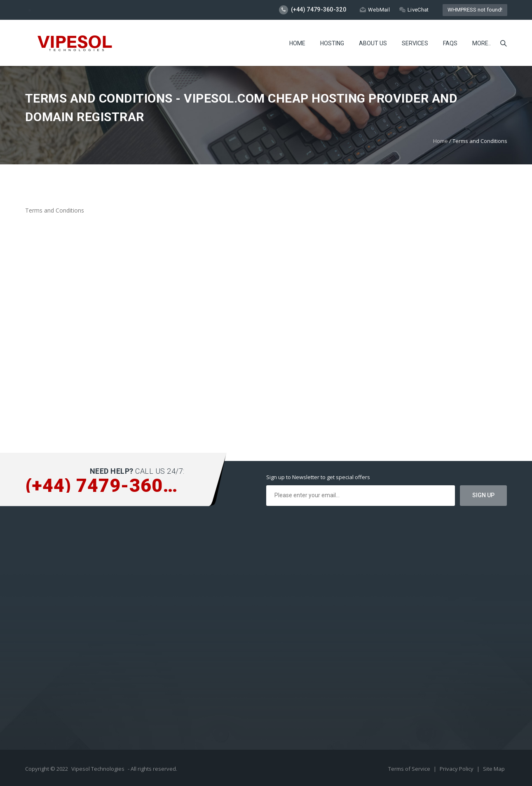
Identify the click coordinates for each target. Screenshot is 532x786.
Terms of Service (410, 769)
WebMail (375, 10)
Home (297, 43)
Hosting (332, 43)
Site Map (494, 769)
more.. (482, 43)
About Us (373, 43)
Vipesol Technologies (98, 769)
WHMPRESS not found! (475, 10)
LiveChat (414, 10)
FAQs (450, 43)
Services (415, 43)
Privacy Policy (457, 769)
